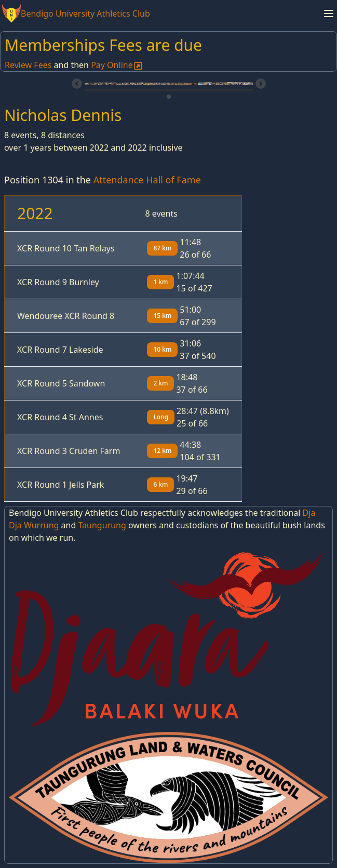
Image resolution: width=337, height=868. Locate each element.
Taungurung (102, 525)
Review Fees (28, 65)
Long (161, 417)
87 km (162, 248)
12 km (162, 451)
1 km (160, 282)
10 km (162, 349)
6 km (160, 484)
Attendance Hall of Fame (147, 180)
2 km (160, 383)
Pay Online (117, 65)
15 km (162, 316)
